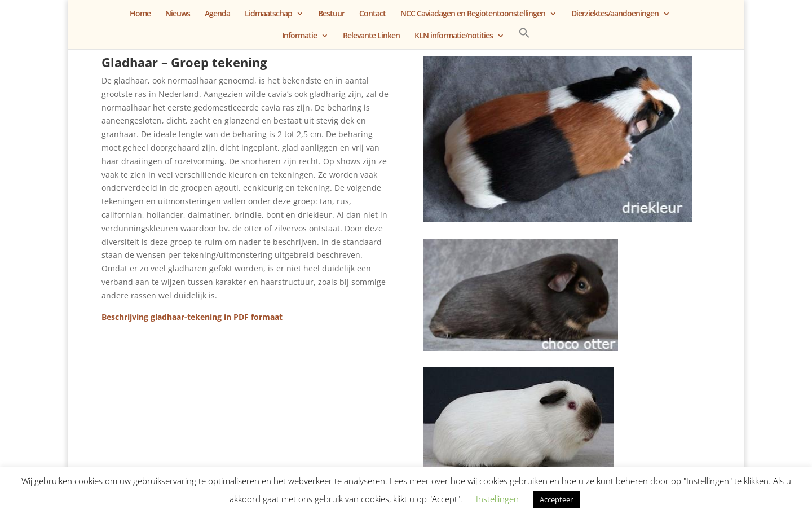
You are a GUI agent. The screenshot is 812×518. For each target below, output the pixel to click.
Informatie (299, 36)
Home (140, 14)
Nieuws (178, 14)
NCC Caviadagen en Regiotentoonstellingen (473, 14)
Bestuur (331, 14)
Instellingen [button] (497, 499)
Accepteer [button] (556, 499)
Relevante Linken (371, 36)
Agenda (217, 14)
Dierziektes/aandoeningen (615, 14)
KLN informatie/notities (454, 36)
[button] (524, 38)
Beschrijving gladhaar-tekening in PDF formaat (192, 317)
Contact (372, 14)
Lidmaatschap (268, 14)
